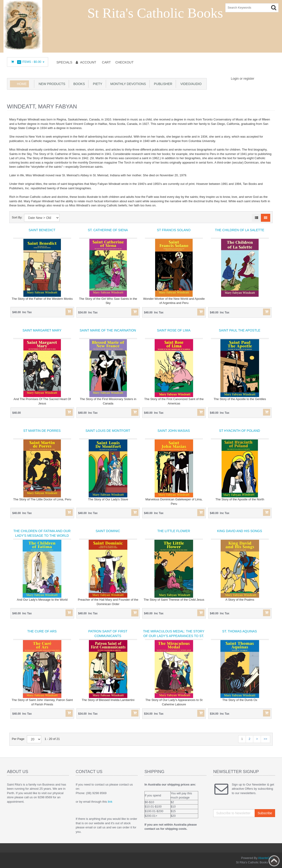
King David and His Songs (240, 531)
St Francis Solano (174, 230)
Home (22, 84)
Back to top (274, 861)
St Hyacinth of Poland (240, 431)
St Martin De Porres (42, 431)
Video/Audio (190, 84)
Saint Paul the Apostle (240, 330)
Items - (28, 62)
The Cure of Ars (42, 631)
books (78, 84)
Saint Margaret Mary (42, 330)
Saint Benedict (42, 230)
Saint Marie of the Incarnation (108, 330)
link (110, 802)
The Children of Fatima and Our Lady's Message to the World (42, 533)
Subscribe (265, 813)
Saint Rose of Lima (174, 330)
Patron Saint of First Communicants (108, 634)
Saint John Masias (174, 431)
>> (265, 739)
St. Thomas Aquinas (240, 631)
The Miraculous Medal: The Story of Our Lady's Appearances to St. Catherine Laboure (174, 636)
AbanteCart (266, 858)
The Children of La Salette (240, 230)
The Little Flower (174, 531)
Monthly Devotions (127, 84)
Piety (97, 84)
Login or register (243, 79)
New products (51, 84)
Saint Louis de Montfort (108, 431)
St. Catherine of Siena (108, 230)
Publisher (162, 84)
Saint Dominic (108, 531)
